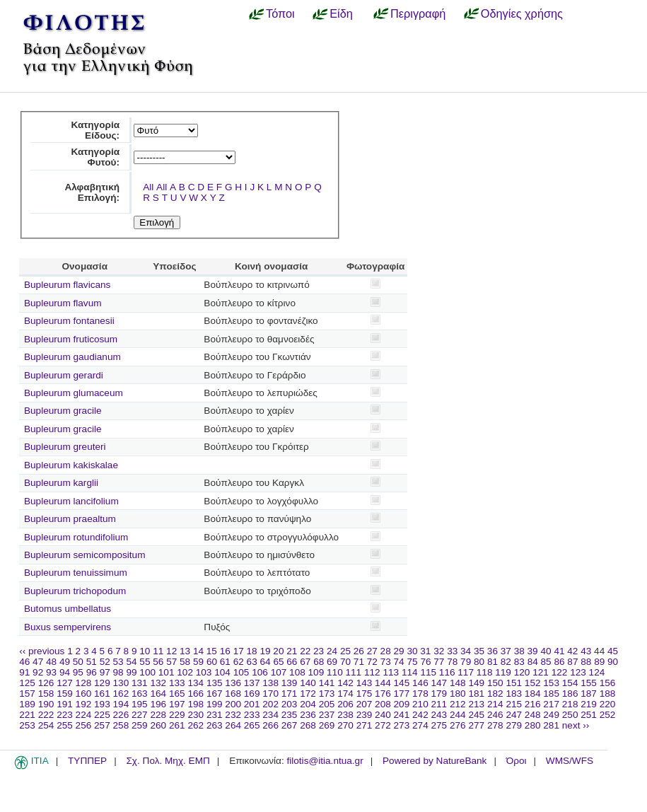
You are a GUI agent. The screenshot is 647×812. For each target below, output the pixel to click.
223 (65, 715)
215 (514, 704)
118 (485, 672)
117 (466, 672)
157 (27, 694)
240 (383, 715)
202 (270, 704)
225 (102, 715)
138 (270, 683)
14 (198, 651)
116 (447, 672)
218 (570, 704)
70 (345, 662)
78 (452, 662)
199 (215, 704)
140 (308, 683)
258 (121, 725)
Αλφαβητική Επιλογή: (92, 192)
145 (402, 683)
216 (533, 704)
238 (345, 715)
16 (225, 651)
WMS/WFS (570, 761)
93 (51, 672)
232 (233, 715)
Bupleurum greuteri (65, 447)
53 (118, 662)
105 (241, 672)
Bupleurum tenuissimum (76, 573)
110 (335, 672)
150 (495, 683)
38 (519, 651)
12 (171, 651)
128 (84, 683)
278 (495, 725)
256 (84, 725)
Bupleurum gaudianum (72, 357)
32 (439, 651)
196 (158, 704)
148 (458, 683)
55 (145, 662)
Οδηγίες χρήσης (522, 13)
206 (345, 704)
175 (365, 694)
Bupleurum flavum (63, 303)
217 (551, 704)
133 (177, 683)
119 (503, 672)
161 (102, 694)
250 (570, 715)
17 (239, 651)
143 (365, 683)
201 (252, 704)
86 (559, 662)
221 (27, 715)
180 (458, 694)
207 (365, 704)
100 (147, 672)
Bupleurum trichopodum (75, 591)
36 (492, 651)
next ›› (576, 725)
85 (546, 662)
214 (495, 704)
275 (439, 725)
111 (354, 672)
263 (215, 725)
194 (121, 704)
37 (506, 651)
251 (589, 715)
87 (572, 662)
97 (105, 672)
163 (140, 694)
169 (252, 694)
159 (65, 694)
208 (383, 704)
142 (345, 683)
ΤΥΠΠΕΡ (87, 761)
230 (196, 715)
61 (225, 662)
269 (327, 725)
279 (514, 725)
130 (121, 683)
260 (158, 725)
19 (265, 651)
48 (51, 662)
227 (140, 715)
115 (428, 672)
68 (319, 662)
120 (522, 672)
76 (425, 662)
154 (570, 683)
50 (78, 662)
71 (359, 662)
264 (233, 725)
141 (327, 683)
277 (476, 725)
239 (365, 715)
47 (38, 662)
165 (177, 694)
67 (305, 662)
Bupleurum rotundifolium (76, 537)
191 (65, 704)
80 (479, 662)
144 (383, 683)
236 (308, 715)
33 (452, 651)
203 (290, 704)
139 (290, 683)
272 (383, 725)
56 (158, 662)
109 (316, 672)
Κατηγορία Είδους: (95, 130)
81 (492, 662)
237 (327, 715)
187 (589, 694)
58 (185, 662)
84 (533, 662)
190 (46, 704)
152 (533, 683)
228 (158, 715)
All (148, 187)
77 (439, 662)
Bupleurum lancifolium (71, 501)
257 (102, 725)
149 (476, 683)
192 (84, 704)
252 (608, 715)
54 (131, 662)
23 (319, 651)
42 (572, 651)
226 (121, 715)
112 (372, 672)
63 (252, 662)
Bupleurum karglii (61, 483)
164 (158, 694)
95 (78, 672)
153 (551, 683)
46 (24, 662)
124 (597, 672)
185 (551, 694)
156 (608, 683)
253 (27, 725)
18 (252, 651)
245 (476, 715)
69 (332, 662)
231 (215, 715)
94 (65, 672)
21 (292, 651)
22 (305, 651)
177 (402, 694)
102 (185, 672)
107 (279, 672)
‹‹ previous (42, 651)
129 (102, 683)
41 (559, 651)
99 (131, 672)
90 (613, 662)
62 (239, 662)
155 (589, 683)
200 (233, 704)
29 (399, 651)
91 (24, 672)
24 (332, 651)
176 (383, 694)
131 (140, 683)
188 (608, 694)
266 (270, 725)
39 (533, 651)
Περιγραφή (418, 13)
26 (359, 651)
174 (345, 694)
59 (198, 662)
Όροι (517, 761)
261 (177, 725)
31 (425, 651)
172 (308, 694)
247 (514, 715)
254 (46, 725)
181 (476, 694)
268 (308, 725)
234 (270, 715)
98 (118, 672)
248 (533, 715)
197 (177, 704)
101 (167, 672)
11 (158, 651)
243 (439, 715)
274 (420, 725)
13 (185, 651)
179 (439, 694)
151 (514, 683)
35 (479, 651)
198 (196, 704)
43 (586, 651)
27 (372, 651)
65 (278, 662)
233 (252, 715)
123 (578, 672)
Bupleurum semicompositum (85, 555)
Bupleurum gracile (63, 411)
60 (212, 662)
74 (399, 662)
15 (212, 651)
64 (266, 662)
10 (145, 651)
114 (410, 672)
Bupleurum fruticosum (71, 339)
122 (560, 672)
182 (495, 694)
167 (215, 694)
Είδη (341, 13)
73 (386, 662)
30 (412, 651)
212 (458, 704)
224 (84, 715)
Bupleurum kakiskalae (71, 465)
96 (92, 672)
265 (252, 725)
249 (551, 715)
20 (278, 651)
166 (196, 694)
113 (391, 672)
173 (327, 694)
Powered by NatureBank (435, 761)
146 (420, 683)
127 (65, 683)
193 (102, 704)
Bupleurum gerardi (64, 375)
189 (27, 704)
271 (365, 725)
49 (65, 662)
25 (345, 651)
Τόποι (280, 13)
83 (519, 662)
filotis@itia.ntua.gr (325, 761)
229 (177, 715)
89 (599, 662)
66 (292, 662)
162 (121, 694)
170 (270, 694)
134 (196, 683)
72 (372, 662)
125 (27, 683)
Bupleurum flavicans (67, 285)
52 (105, 662)
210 (420, 704)
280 (533, 725)
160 (84, 694)
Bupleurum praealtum (70, 519)
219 (589, 704)
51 (92, 662)
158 (46, 694)
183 (514, 694)
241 (402, 715)
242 (420, 715)
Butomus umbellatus (68, 609)
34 (466, 651)
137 (252, 683)
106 (260, 672)
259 (140, 725)
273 (402, 725)
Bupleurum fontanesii (69, 321)
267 (290, 725)
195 (140, 704)
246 (495, 715)
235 (290, 715)
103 (204, 672)
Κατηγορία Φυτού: (95, 157)
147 (439, 683)
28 (386, 651)
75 (412, 662)
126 (46, 683)
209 (402, 704)
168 (233, 694)
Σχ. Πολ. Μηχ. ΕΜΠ (168, 761)
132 (158, 683)
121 (541, 672)
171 (290, 694)
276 (458, 725)
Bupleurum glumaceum (74, 393)
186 (570, 694)
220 (608, 704)
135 (215, 683)
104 (222, 672)
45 (613, 651)
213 (476, 704)
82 (506, 662)
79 (466, 662)
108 (297, 672)
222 (46, 715)
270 (345, 725)
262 (196, 725)
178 (420, 694)
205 (327, 704)
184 (533, 694)
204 (308, 704)
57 (171, 662)
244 (458, 715)
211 (439, 704)
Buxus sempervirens (68, 627)
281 (551, 725)
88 (586, 662)
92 (38, 672)
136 (233, 683)
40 (546, 651)
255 (65, 725)
